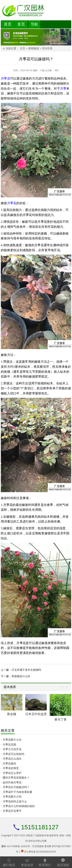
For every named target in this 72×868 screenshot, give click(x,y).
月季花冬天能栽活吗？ (16, 787)
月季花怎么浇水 (12, 759)
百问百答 (47, 48)
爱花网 (48, 846)
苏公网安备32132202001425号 (40, 852)
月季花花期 (9, 745)
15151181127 (40, 827)
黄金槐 (12, 714)
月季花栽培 (9, 763)
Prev (63, 688)
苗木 (4, 846)
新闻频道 (34, 48)
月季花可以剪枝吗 (13, 754)
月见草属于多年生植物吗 (26, 670)
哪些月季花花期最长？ (16, 778)
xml (9, 846)
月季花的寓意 (11, 768)
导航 (34, 24)
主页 (22, 48)
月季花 (5, 78)
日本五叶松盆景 (36, 714)
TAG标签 (15, 846)
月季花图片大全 (12, 740)
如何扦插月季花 (12, 782)
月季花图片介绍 (12, 797)
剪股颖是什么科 (21, 676)
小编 (42, 70)
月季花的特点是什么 (15, 801)
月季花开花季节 (12, 811)
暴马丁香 (60, 719)
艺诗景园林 (38, 846)
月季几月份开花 (12, 749)
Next (66, 688)
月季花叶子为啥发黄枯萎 (17, 792)
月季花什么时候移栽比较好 (19, 806)
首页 (8, 24)
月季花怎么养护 (12, 773)
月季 (63, 89)
